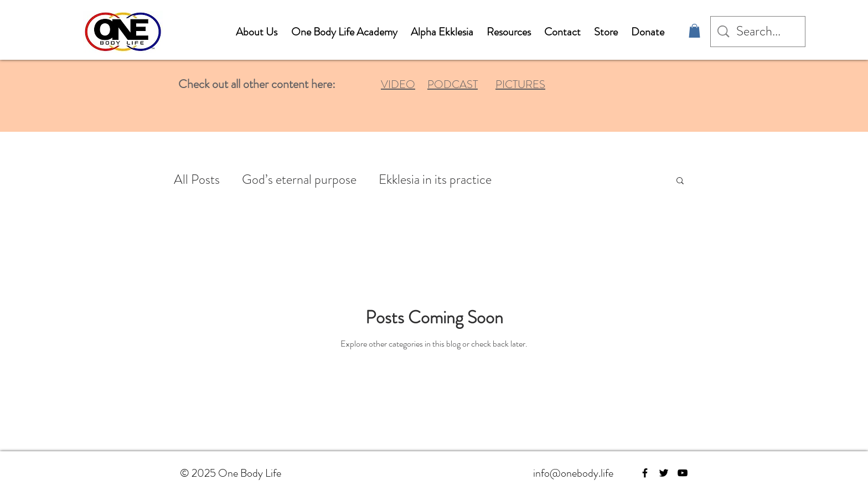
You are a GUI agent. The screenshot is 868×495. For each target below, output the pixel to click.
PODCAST (453, 84)
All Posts (197, 180)
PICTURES (520, 84)
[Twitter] (664, 473)
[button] (694, 31)
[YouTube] (683, 473)
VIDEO (398, 84)
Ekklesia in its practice (435, 180)
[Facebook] (645, 473)
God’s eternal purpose (299, 180)
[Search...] (759, 32)
